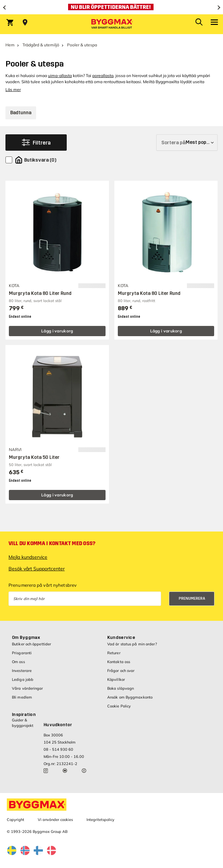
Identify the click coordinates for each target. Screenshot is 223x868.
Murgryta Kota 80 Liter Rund (40, 293)
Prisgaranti (22, 653)
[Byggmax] (112, 24)
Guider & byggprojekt (23, 723)
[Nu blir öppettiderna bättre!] (111, 7)
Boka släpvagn (121, 688)
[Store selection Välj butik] (25, 23)
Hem (10, 45)
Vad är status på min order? (132, 644)
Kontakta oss (119, 662)
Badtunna (21, 113)
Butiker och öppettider (31, 644)
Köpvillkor (116, 679)
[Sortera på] (187, 143)
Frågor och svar (121, 671)
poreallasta (103, 76)
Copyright (15, 820)
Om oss (18, 662)
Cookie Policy (119, 706)
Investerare (22, 671)
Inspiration (24, 715)
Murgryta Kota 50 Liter (34, 457)
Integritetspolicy (100, 820)
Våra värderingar (28, 688)
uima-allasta (60, 76)
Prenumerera (192, 598)
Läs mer (13, 89)
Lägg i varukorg (57, 331)
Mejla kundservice (28, 557)
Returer (114, 653)
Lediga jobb (23, 679)
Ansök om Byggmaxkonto (130, 697)
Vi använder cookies (55, 820)
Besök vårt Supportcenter (37, 569)
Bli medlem (22, 697)
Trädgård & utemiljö (41, 45)
